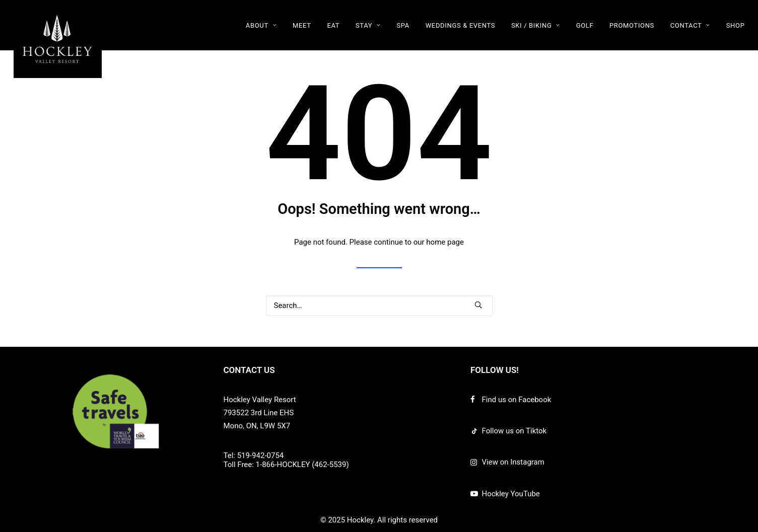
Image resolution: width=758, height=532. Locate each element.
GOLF (585, 25)
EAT (333, 25)
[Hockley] (58, 39)
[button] (478, 305)
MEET (302, 25)
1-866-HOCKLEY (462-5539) (302, 465)
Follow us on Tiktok (514, 431)
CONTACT (690, 25)
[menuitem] (265, 25)
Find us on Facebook (517, 400)
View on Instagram (513, 462)
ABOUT (261, 25)
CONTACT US (249, 370)
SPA (403, 25)
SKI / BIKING (536, 25)
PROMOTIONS (632, 25)
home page (445, 242)
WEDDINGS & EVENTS (460, 25)
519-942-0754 (261, 455)
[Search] (379, 306)
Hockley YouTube (511, 494)
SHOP (736, 25)
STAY (368, 25)
